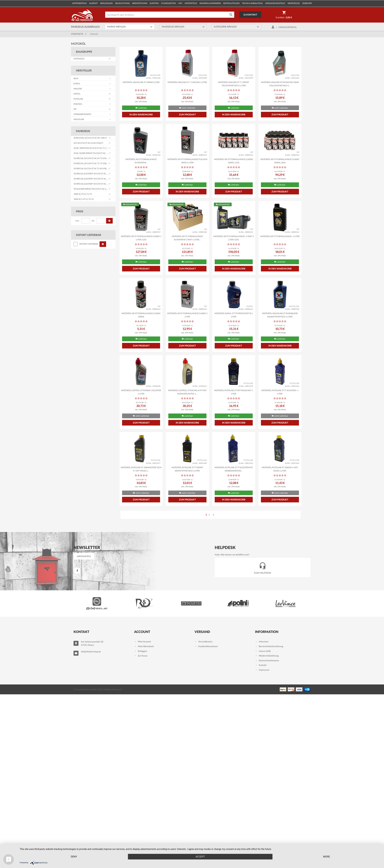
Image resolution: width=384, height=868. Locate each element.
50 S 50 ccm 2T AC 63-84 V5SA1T (88, 143)
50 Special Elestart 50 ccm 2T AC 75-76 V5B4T (96, 184)
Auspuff (94, 3)
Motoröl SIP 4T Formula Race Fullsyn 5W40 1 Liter (187, 161)
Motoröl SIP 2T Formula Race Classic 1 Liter (187, 315)
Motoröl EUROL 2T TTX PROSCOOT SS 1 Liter (234, 315)
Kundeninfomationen (206, 646)
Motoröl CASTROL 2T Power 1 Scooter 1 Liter (141, 392)
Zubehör (307, 3)
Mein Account (142, 641)
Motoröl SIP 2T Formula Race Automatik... (141, 161)
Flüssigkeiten (169, 3)
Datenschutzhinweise (267, 660)
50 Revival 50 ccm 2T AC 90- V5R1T (90, 138)
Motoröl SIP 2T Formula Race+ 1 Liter (280, 236)
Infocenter (262, 641)
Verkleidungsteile (275, 3)
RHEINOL (78, 104)
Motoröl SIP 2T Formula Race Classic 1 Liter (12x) (141, 238)
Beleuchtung (123, 3)
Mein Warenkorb (144, 646)
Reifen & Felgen (231, 3)
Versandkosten (203, 641)
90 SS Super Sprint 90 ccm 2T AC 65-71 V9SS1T (95, 189)
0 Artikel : (284, 15)
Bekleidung (107, 3)
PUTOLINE (78, 99)
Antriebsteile (79, 3)
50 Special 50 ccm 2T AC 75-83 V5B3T (91, 168)
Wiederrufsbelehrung (267, 656)
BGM (76, 78)
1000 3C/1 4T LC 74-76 (84, 199)
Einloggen (141, 651)
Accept (200, 857)
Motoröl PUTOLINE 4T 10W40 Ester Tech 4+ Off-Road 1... (141, 469)
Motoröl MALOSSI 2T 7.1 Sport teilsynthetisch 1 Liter (234, 84)
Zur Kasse (141, 656)
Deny (74, 857)
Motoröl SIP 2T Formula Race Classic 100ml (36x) (280, 161)
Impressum (262, 670)
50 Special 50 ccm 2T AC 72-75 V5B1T (91, 163)
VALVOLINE (79, 119)
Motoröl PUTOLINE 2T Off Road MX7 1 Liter (234, 392)
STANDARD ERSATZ (82, 114)
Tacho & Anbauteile (252, 3)
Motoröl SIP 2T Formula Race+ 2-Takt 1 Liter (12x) (234, 238)
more (326, 857)
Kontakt (250, 15)
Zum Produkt (187, 114)
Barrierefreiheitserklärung (269, 646)
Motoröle (79, 59)
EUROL (77, 84)
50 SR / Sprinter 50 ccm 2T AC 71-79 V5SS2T (94, 148)
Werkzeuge (294, 3)
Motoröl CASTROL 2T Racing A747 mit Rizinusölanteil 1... (187, 392)
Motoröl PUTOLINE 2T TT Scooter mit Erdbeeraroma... (234, 469)
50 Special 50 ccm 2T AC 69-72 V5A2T (91, 158)
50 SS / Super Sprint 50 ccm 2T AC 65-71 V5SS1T (96, 153)
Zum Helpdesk (263, 567)
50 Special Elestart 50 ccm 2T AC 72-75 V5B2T (96, 179)
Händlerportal (288, 27)
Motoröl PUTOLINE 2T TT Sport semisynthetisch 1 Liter (187, 469)
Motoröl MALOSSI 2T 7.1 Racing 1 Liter (187, 82)
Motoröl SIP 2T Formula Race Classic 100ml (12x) (234, 161)
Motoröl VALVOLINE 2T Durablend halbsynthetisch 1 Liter (280, 315)
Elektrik (154, 3)
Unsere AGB (263, 651)
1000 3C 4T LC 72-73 (83, 194)
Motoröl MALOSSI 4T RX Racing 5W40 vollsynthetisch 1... (280, 84)
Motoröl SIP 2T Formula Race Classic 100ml (141, 315)
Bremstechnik (140, 3)
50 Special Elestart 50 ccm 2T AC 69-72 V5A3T (96, 174)
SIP (75, 109)
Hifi (180, 3)
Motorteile (191, 3)
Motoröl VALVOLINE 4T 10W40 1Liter (141, 82)
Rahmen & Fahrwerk (210, 3)
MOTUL (77, 94)
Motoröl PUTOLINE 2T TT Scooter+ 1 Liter (280, 392)
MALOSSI (78, 89)
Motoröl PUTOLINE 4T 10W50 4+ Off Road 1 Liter (280, 469)
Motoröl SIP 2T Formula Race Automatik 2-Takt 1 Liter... (187, 238)
